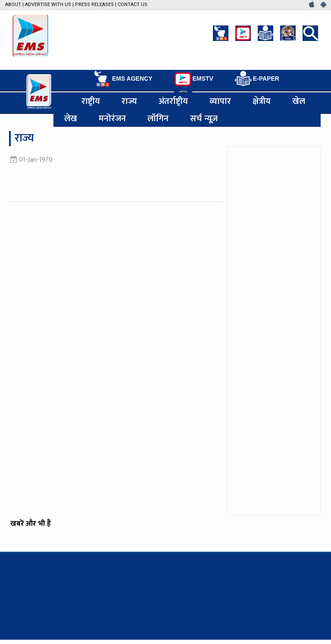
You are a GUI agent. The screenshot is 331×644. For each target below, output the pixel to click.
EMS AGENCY (123, 79)
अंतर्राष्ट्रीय (173, 101)
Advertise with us (48, 5)
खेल (299, 101)
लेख (71, 118)
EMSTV (194, 79)
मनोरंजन (112, 118)
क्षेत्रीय (262, 101)
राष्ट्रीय (91, 101)
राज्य (129, 101)
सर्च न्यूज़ (204, 118)
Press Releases (94, 5)
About (13, 5)
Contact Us (133, 5)
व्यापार (220, 101)
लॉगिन (158, 118)
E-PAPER (257, 79)
